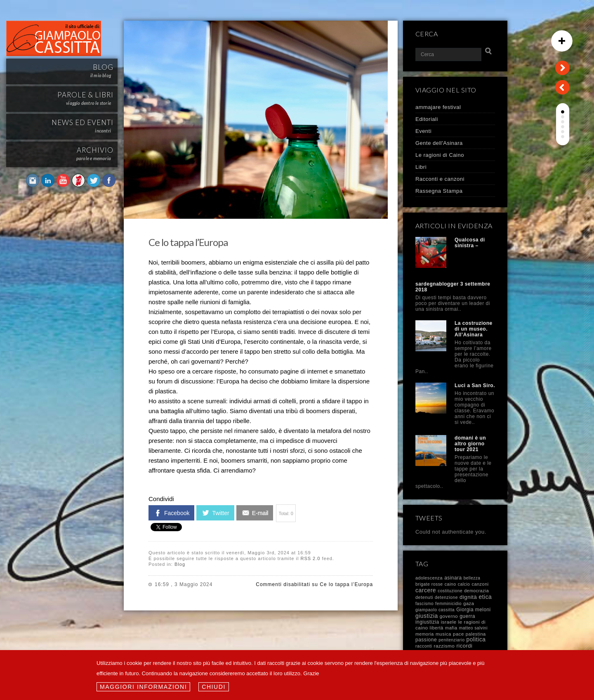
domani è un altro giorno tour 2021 (470, 444)
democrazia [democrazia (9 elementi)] (476, 591)
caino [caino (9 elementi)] (450, 584)
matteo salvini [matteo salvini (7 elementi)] (473, 628)
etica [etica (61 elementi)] (485, 597)
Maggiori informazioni (143, 687)
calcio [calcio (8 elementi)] (464, 584)
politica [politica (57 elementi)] (476, 640)
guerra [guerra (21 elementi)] (467, 616)
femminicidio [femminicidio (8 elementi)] (448, 604)
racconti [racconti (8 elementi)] (424, 646)
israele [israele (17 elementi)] (449, 622)
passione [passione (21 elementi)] (426, 640)
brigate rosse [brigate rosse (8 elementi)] (429, 584)
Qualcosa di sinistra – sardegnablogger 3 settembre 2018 (453, 265)
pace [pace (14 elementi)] (458, 634)
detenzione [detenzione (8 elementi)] (446, 597)
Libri (421, 167)
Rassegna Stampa (439, 191)
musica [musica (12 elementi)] (443, 634)
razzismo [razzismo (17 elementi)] (444, 646)
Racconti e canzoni (440, 179)
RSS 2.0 (310, 558)
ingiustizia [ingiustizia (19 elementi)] (427, 622)
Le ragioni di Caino (440, 155)
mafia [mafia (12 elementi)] (451, 628)
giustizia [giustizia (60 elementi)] (427, 616)
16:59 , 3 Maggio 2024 (184, 584)
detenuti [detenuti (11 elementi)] (424, 597)
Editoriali (427, 119)
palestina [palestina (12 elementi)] (476, 634)
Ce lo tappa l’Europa (188, 242)
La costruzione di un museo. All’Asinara (474, 329)
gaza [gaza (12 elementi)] (469, 603)
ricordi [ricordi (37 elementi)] (464, 646)
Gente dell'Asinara (439, 143)
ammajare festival (438, 107)
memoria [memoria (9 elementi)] (425, 634)
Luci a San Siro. (475, 385)
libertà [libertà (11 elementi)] (437, 628)
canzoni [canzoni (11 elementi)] (480, 584)
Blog (180, 564)
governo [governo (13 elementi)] (449, 616)
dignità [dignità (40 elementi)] (468, 597)
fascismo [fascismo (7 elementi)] (424, 604)
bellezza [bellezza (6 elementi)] (472, 578)
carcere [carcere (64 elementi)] (426, 590)
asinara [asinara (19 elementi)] (453, 578)
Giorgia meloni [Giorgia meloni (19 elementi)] (473, 610)
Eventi (423, 131)
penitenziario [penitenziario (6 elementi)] (451, 640)
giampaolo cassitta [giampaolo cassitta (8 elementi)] (435, 610)
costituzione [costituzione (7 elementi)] (450, 591)
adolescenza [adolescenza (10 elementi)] (429, 578)
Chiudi (214, 687)
